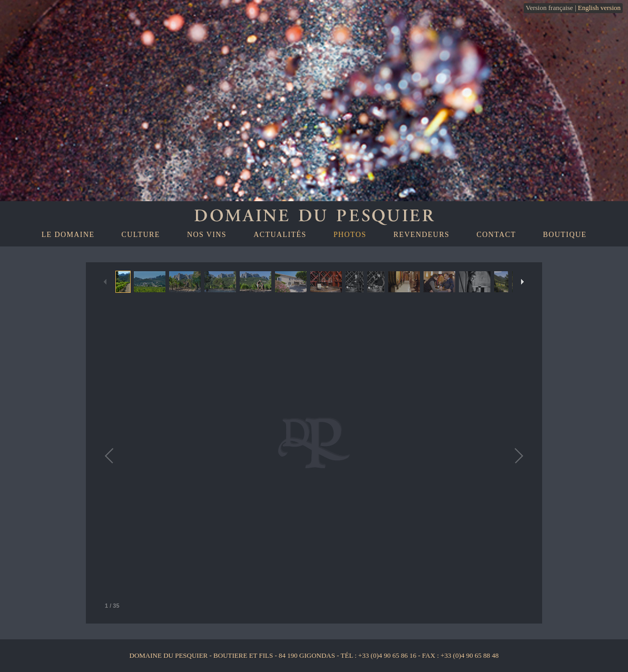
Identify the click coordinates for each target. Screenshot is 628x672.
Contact (497, 235)
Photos (350, 235)
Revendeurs (422, 235)
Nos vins (207, 235)
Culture (141, 235)
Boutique (565, 235)
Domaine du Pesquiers (314, 214)
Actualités (280, 235)
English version (599, 8)
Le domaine (68, 235)
